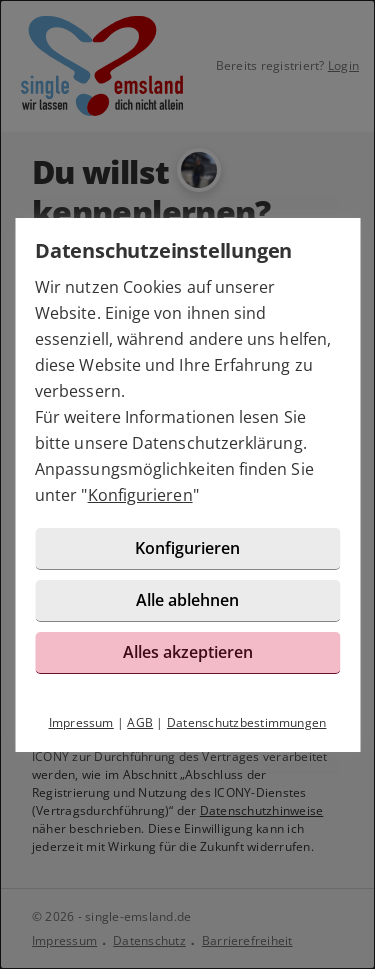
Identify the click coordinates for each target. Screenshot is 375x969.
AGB (140, 722)
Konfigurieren (140, 495)
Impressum (81, 722)
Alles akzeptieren (188, 652)
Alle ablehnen (187, 600)
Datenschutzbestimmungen (247, 722)
